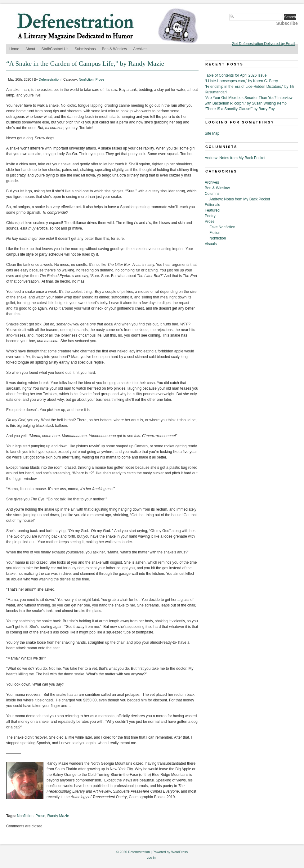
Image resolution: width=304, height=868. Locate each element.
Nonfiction (86, 79)
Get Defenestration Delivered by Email (263, 44)
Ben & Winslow (115, 49)
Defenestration (50, 79)
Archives (140, 49)
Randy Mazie (58, 816)
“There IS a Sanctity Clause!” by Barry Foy (240, 109)
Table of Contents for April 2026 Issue (236, 75)
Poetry (210, 216)
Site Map (212, 133)
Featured (212, 210)
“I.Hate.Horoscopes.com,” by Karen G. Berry (241, 81)
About (30, 49)
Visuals (211, 244)
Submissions (85, 49)
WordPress (179, 852)
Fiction (215, 233)
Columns (212, 194)
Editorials (212, 205)
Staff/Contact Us (55, 49)
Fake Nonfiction (222, 227)
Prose (100, 79)
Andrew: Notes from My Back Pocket (235, 158)
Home (14, 49)
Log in (151, 857)
